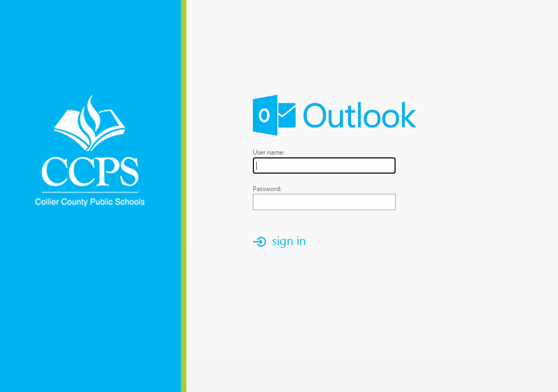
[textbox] (324, 166)
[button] (282, 241)
